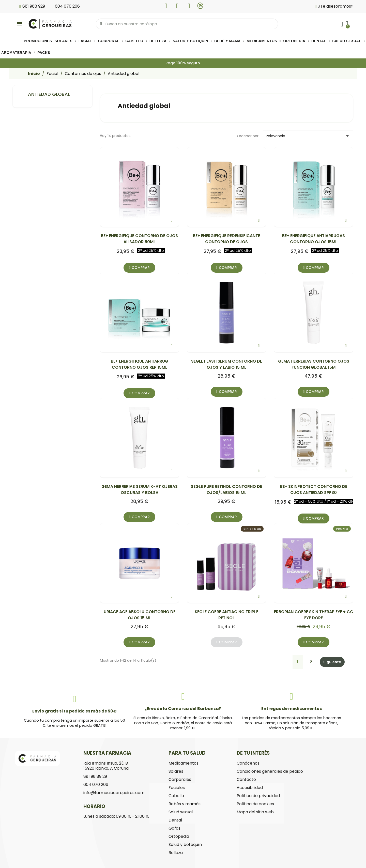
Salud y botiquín (192, 41)
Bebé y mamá (229, 41)
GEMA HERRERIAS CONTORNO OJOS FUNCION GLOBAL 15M (314, 364)
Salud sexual (348, 41)
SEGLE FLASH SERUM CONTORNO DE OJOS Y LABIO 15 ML (227, 364)
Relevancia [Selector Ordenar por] (308, 136)
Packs (44, 53)
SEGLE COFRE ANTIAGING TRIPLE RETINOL (226, 615)
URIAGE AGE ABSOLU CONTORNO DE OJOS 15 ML (140, 615)
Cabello (136, 41)
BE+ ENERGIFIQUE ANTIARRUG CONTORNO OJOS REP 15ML (140, 364)
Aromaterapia (18, 53)
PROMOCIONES (38, 41)
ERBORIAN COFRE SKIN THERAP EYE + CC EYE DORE (314, 615)
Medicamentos (264, 41)
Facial (87, 41)
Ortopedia (296, 41)
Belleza (160, 41)
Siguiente (332, 662)
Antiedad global (49, 94)
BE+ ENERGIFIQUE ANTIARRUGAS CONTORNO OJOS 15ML (314, 239)
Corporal (110, 41)
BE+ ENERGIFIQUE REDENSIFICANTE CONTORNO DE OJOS (226, 239)
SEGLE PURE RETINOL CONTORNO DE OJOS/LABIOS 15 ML (226, 490)
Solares (65, 41)
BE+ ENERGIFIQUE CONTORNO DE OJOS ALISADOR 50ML (139, 239)
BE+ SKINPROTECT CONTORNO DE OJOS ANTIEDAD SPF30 (314, 490)
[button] (139, 268)
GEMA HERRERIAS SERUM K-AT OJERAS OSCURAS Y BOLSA (140, 490)
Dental (321, 41)
